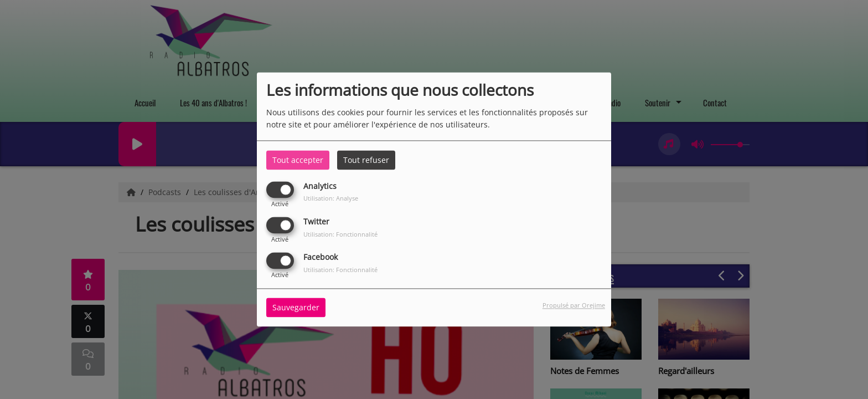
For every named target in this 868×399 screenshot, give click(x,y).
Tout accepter (298, 160)
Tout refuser (366, 160)
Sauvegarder (296, 308)
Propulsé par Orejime (574, 306)
